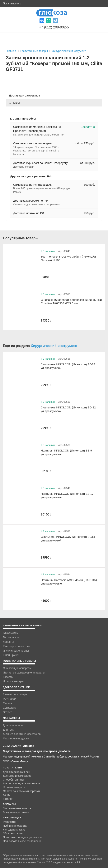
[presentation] (54, 95)
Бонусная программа (16, 812)
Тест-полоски (11, 637)
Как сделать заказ (14, 830)
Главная (11, 51)
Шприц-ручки (11, 655)
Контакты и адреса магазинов (21, 783)
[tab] (54, 95)
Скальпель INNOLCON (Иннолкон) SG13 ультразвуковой (68, 539)
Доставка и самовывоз (17, 776)
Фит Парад (10, 699)
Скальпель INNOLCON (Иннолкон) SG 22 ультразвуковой (68, 409)
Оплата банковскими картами (21, 791)
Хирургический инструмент (69, 51)
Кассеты (8, 677)
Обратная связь (13, 833)
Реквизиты (9, 822)
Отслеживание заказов (17, 808)
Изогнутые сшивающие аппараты (24, 673)
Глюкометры (11, 633)
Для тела (9, 730)
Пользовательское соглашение (22, 841)
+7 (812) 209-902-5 (54, 27)
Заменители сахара (15, 694)
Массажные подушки (16, 738)
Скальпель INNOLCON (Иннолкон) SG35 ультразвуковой (68, 366)
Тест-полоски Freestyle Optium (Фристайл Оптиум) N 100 (68, 258)
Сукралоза (9, 708)
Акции (7, 795)
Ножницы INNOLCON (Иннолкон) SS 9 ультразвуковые (66, 452)
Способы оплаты (13, 780)
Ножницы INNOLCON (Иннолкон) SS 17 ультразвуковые (67, 496)
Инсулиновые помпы (16, 651)
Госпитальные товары (34, 51)
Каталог (8, 799)
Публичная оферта (15, 826)
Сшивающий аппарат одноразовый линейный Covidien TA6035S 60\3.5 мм (71, 302)
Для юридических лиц (16, 772)
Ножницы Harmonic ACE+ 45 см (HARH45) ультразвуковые (69, 582)
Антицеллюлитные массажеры (22, 734)
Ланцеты (8, 642)
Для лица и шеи (13, 725)
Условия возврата (14, 787)
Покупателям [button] (12, 3)
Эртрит (7, 712)
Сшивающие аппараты (17, 668)
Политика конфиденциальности (23, 837)
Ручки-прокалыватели (16, 646)
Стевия (7, 703)
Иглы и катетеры (13, 681)
